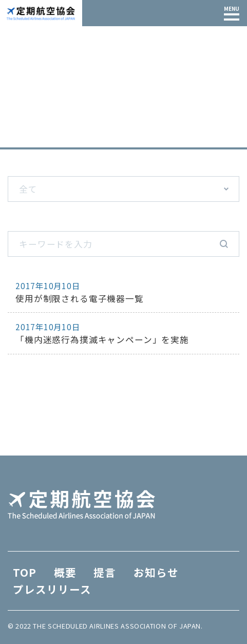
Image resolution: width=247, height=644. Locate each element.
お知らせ (156, 572)
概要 (65, 572)
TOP (16, 139)
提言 (105, 572)
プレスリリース (52, 589)
